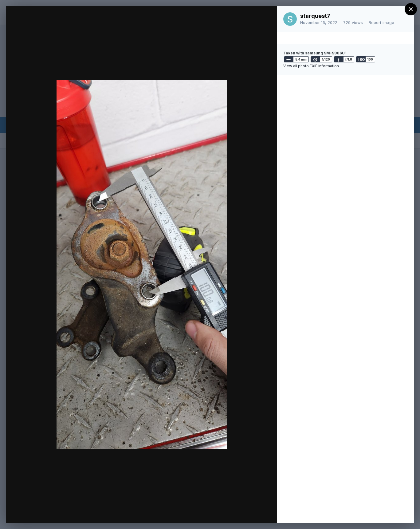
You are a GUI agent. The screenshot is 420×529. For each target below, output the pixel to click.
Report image (381, 22)
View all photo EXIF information (311, 66)
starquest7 (315, 16)
